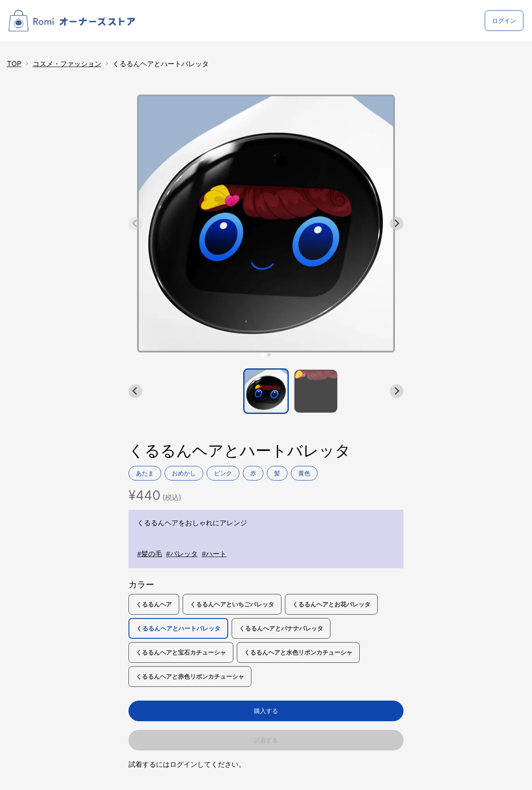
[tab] (263, 354)
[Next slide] (397, 224)
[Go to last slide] (135, 391)
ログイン (504, 20)
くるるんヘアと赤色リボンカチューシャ (190, 676)
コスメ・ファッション (67, 64)
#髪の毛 (150, 554)
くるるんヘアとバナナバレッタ (281, 628)
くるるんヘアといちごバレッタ (232, 604)
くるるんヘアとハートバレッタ (178, 628)
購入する (266, 711)
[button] (266, 391)
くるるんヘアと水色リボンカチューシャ (298, 652)
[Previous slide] (135, 224)
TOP (14, 64)
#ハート (214, 554)
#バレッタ (182, 554)
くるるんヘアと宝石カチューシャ (181, 652)
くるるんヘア (154, 604)
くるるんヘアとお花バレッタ (331, 604)
